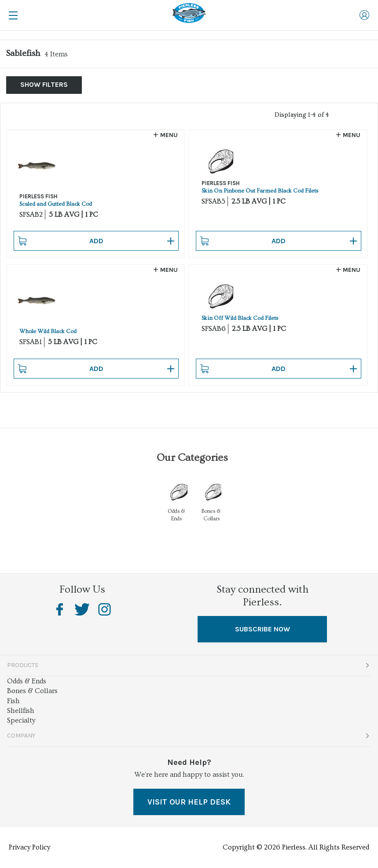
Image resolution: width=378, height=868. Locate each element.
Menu (169, 135)
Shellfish (21, 711)
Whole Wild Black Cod (48, 331)
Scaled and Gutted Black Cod (56, 204)
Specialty (21, 720)
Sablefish (23, 53)
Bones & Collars (32, 691)
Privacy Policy (29, 847)
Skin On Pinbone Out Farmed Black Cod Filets (260, 191)
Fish (13, 701)
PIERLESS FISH (39, 196)
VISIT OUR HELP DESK (189, 802)
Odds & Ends (27, 681)
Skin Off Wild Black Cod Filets (240, 318)
